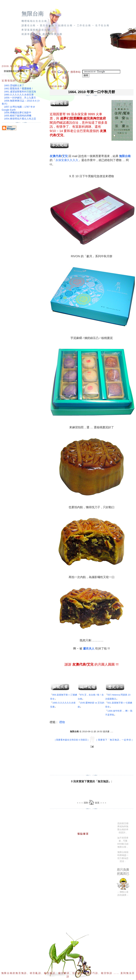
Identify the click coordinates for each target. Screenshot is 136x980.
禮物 (62, 722)
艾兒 (65, 156)
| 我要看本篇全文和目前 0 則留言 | (72, 740)
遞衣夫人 (89, 649)
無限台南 (33, 14)
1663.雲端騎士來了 (14, 85)
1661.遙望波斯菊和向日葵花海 (20, 92)
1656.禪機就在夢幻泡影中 (18, 113)
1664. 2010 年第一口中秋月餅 (92, 92)
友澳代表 (55, 156)
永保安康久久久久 (67, 160)
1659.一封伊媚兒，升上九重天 (20, 98)
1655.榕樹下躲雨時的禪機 (18, 116)
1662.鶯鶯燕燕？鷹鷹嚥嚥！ (19, 89)
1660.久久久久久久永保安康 (19, 95)
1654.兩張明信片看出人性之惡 (20, 119)
